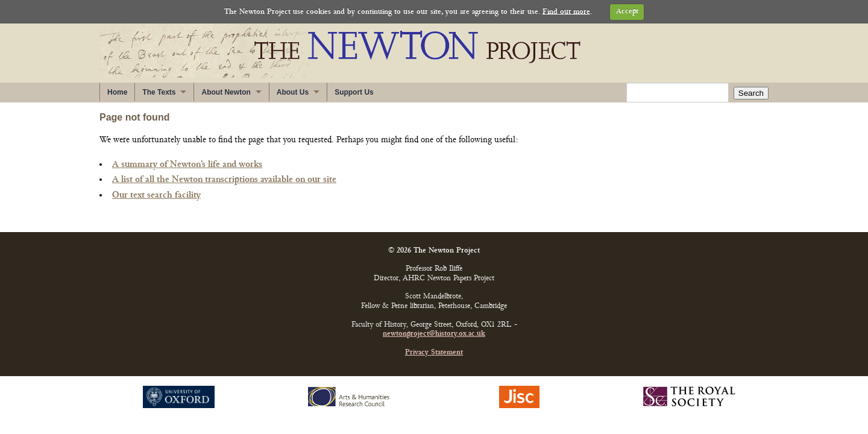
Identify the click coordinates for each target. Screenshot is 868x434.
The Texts (159, 92)
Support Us (354, 92)
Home (117, 92)
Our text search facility (156, 195)
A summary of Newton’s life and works (187, 165)
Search (751, 93)
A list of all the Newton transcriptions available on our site (224, 180)
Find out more (566, 12)
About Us (293, 92)
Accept (627, 12)
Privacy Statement (434, 353)
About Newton (226, 92)
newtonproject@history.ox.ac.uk (434, 334)
